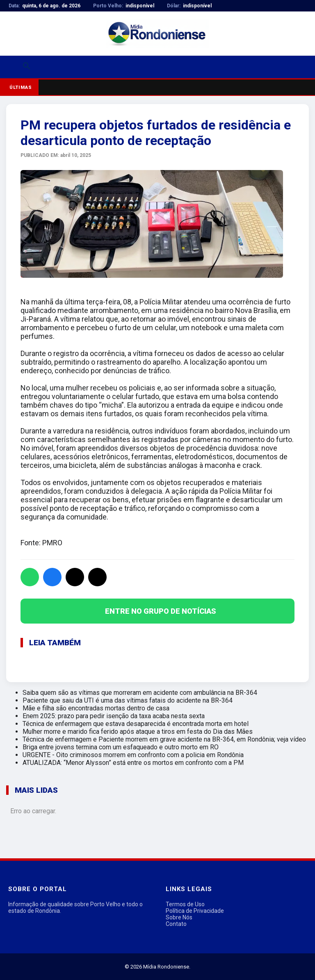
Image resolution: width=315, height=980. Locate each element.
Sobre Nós (179, 917)
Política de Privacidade (195, 911)
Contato (176, 924)
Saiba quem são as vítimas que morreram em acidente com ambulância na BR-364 (140, 693)
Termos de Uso (185, 904)
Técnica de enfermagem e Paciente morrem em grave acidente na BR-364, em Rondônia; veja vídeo (164, 739)
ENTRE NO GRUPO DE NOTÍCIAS (161, 611)
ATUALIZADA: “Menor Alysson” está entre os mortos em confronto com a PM (133, 763)
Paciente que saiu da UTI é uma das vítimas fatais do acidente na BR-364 (128, 700)
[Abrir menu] (11, 67)
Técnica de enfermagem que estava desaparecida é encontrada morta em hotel (136, 724)
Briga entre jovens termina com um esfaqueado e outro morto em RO (121, 747)
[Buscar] (27, 67)
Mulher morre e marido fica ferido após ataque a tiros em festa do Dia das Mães (138, 732)
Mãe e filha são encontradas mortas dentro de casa (96, 708)
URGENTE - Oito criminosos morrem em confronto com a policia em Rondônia (133, 755)
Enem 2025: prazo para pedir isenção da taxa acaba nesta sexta (114, 716)
